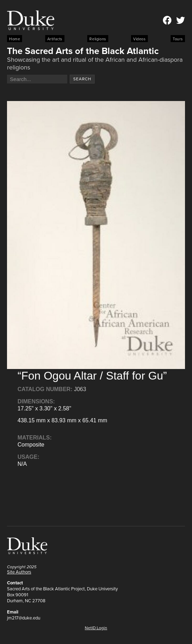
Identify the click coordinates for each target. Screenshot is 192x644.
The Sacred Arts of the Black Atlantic (83, 51)
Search (82, 79)
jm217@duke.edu (24, 618)
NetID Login (96, 628)
